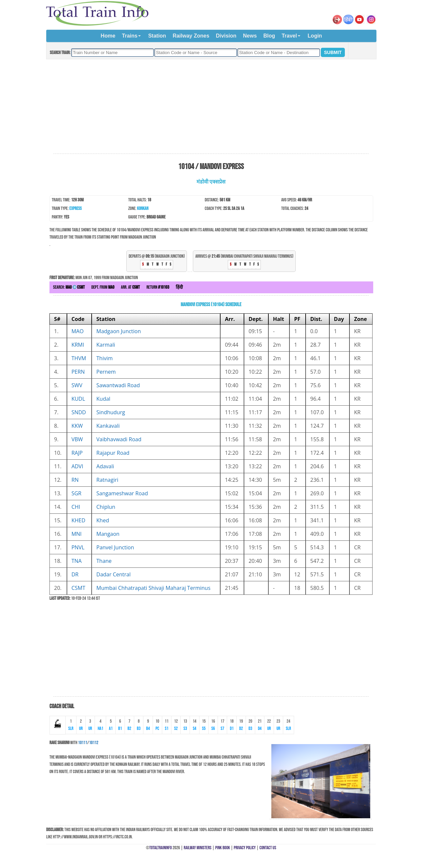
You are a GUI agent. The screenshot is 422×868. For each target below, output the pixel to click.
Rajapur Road (113, 453)
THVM (79, 358)
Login (315, 36)
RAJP (77, 453)
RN (75, 480)
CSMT (78, 588)
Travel (289, 36)
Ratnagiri (107, 480)
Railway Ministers (197, 848)
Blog (269, 36)
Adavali (105, 466)
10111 (83, 743)
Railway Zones (191, 36)
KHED (78, 520)
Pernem (106, 372)
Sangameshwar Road (122, 493)
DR (75, 574)
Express (75, 208)
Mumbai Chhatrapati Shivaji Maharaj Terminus (153, 588)
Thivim (105, 358)
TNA (77, 561)
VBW (77, 439)
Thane (104, 561)
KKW (77, 426)
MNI (77, 534)
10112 (94, 743)
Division (226, 36)
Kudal (103, 399)
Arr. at (130, 287)
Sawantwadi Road (118, 385)
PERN (78, 372)
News (250, 36)
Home (108, 36)
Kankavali (108, 426)
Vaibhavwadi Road (119, 439)
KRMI (78, 345)
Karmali (106, 345)
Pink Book (223, 848)
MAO (78, 331)
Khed (103, 520)
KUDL (78, 399)
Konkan (143, 208)
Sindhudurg (111, 412)
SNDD (79, 412)
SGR (76, 493)
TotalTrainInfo (161, 848)
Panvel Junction (115, 547)
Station (157, 36)
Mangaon (108, 534)
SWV (77, 385)
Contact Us (268, 848)
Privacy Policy (245, 848)
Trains (130, 36)
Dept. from (103, 287)
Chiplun (106, 507)
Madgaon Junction (119, 331)
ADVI (77, 466)
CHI (76, 507)
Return (158, 287)
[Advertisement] (211, 107)
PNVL (78, 547)
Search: (69, 287)
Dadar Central (113, 574)
